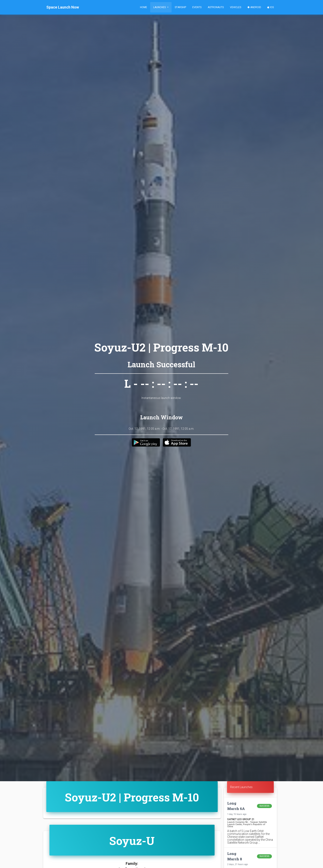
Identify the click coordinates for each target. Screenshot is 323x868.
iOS (271, 7)
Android (254, 7)
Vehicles (236, 7)
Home (144, 7)
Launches (160, 7)
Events (197, 7)
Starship (180, 7)
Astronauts (216, 7)
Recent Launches (241, 787)
